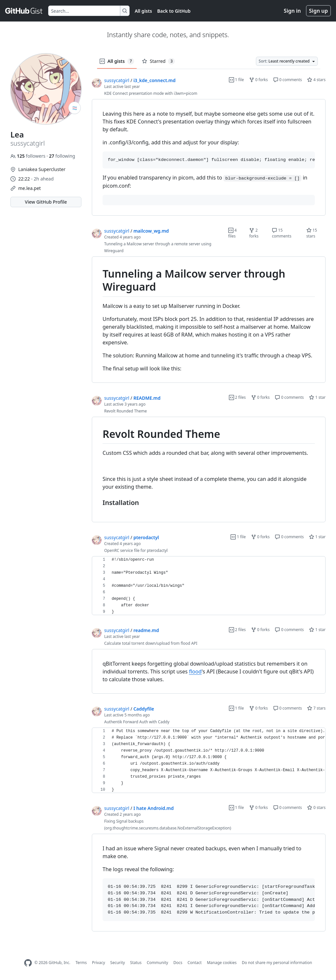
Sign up (318, 11)
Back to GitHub (174, 11)
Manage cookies (222, 963)
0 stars (316, 807)
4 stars (316, 80)
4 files (232, 233)
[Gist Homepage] (24, 11)
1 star (317, 397)
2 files (237, 397)
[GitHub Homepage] (28, 963)
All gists (143, 11)
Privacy (99, 963)
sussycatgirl (117, 80)
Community (158, 963)
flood (195, 671)
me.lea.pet (29, 188)
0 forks (259, 80)
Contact (195, 963)
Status (136, 963)
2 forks (254, 233)
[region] (209, 158)
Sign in (292, 11)
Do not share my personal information (277, 963)
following (62, 156)
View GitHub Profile (46, 202)
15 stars (312, 233)
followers (28, 156)
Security (118, 963)
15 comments (282, 233)
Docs (178, 963)
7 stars (316, 708)
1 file (236, 80)
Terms (81, 963)
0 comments (288, 80)
